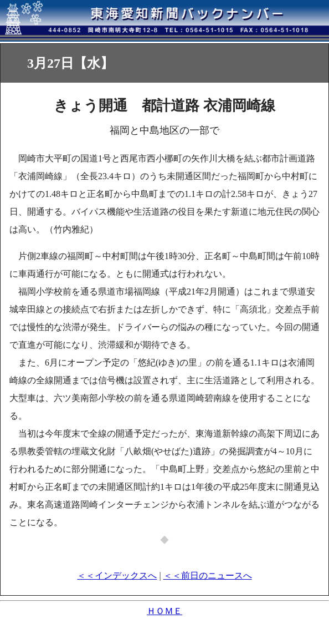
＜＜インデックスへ (117, 575)
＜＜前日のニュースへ (208, 575)
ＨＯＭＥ (164, 611)
